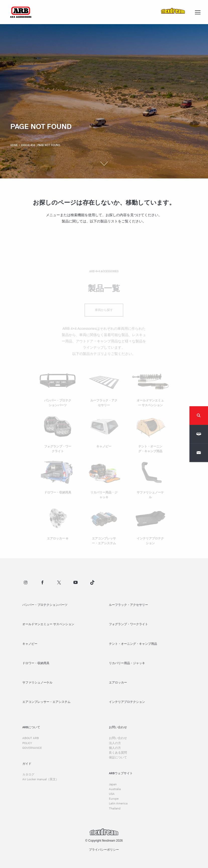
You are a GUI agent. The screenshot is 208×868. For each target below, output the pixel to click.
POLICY (27, 743)
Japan (113, 784)
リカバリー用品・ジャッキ (127, 663)
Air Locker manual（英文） (41, 779)
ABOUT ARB (31, 738)
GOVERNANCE (32, 748)
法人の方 (115, 743)
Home (14, 145)
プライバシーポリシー (104, 850)
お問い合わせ (118, 738)
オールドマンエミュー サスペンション (48, 624)
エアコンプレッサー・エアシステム (46, 702)
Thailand (115, 809)
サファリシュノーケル (37, 683)
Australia (115, 789)
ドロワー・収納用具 (36, 663)
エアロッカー (118, 683)
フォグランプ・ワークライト (128, 624)
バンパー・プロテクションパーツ (45, 605)
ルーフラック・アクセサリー (128, 605)
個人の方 (115, 748)
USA (112, 794)
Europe (114, 799)
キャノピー (30, 644)
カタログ (28, 775)
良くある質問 (118, 753)
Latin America (118, 804)
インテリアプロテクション (127, 702)
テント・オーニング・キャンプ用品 (133, 644)
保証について (118, 758)
